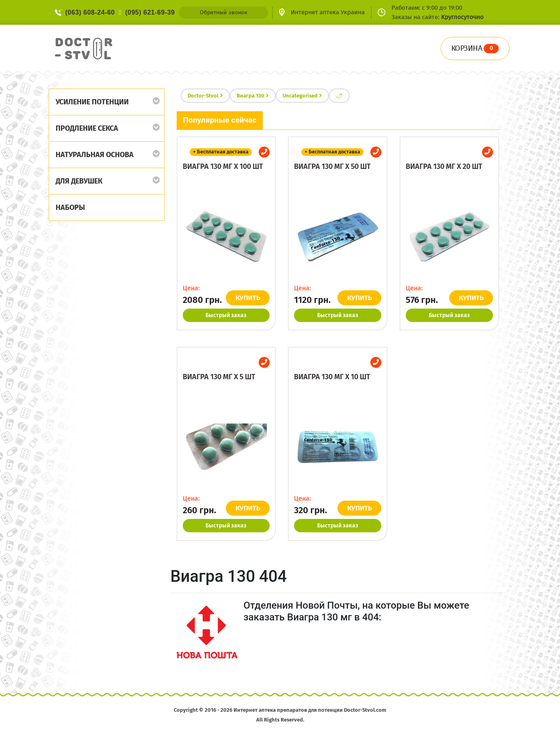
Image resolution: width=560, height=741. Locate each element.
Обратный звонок (224, 12)
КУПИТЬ (248, 298)
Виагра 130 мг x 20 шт (444, 166)
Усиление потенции (92, 102)
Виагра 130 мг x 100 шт (223, 166)
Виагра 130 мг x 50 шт (332, 166)
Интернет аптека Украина (328, 12)
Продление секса (87, 128)
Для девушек (79, 181)
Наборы (70, 207)
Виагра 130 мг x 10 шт (332, 377)
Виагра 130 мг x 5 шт (219, 377)
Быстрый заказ (226, 315)
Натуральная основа (95, 155)
